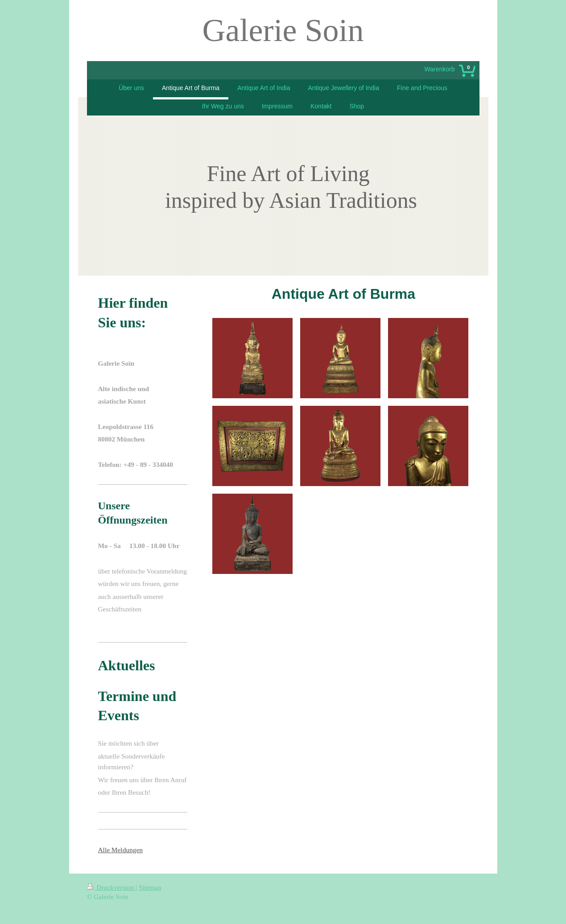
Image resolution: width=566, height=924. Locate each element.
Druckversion (111, 887)
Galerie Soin (283, 30)
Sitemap (150, 887)
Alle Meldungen (120, 850)
